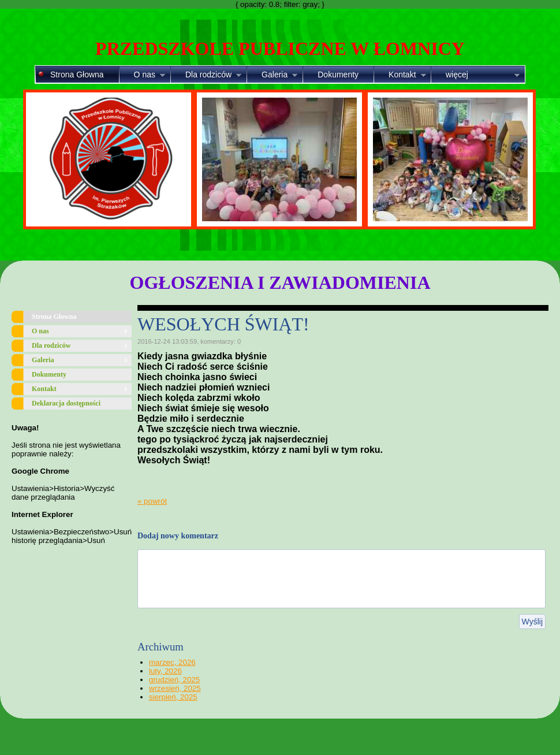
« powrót (152, 501)
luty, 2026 (165, 671)
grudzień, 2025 (174, 680)
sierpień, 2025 (173, 697)
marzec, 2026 (172, 662)
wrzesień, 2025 (175, 688)
